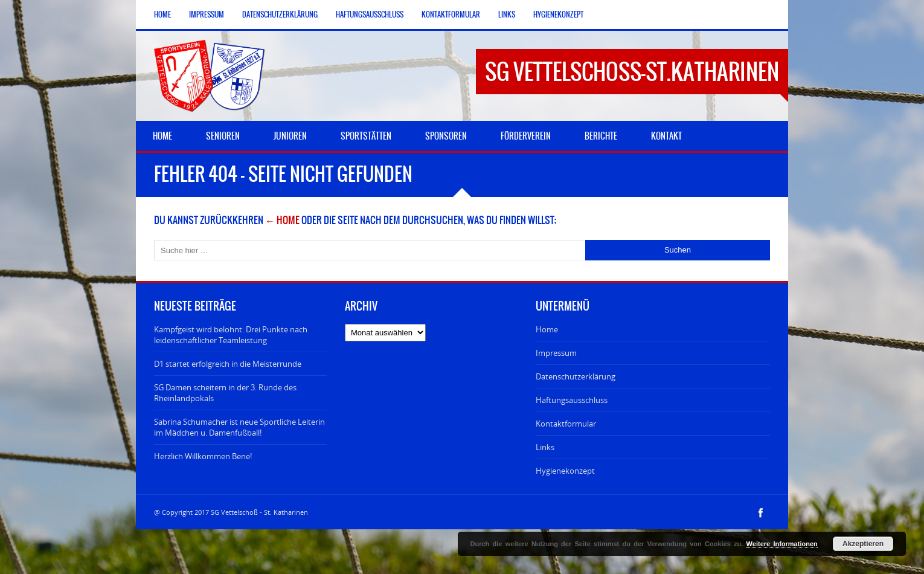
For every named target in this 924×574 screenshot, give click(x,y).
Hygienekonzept (558, 15)
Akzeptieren (863, 544)
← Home (282, 220)
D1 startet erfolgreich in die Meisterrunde (228, 364)
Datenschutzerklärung (280, 15)
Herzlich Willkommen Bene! (203, 456)
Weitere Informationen (782, 544)
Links (507, 15)
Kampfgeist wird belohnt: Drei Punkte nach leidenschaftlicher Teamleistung (231, 335)
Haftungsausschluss (370, 15)
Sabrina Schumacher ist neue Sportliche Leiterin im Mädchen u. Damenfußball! (239, 427)
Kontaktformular (451, 15)
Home (162, 15)
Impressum (207, 15)
